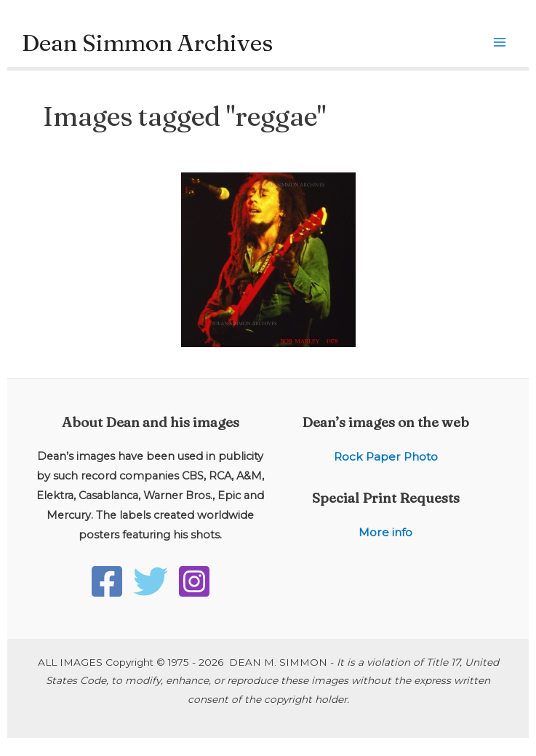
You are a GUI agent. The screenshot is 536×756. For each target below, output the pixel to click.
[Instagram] (194, 581)
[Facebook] (107, 581)
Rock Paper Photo (386, 457)
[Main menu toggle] (500, 43)
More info (385, 532)
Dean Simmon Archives (147, 43)
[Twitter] (151, 581)
